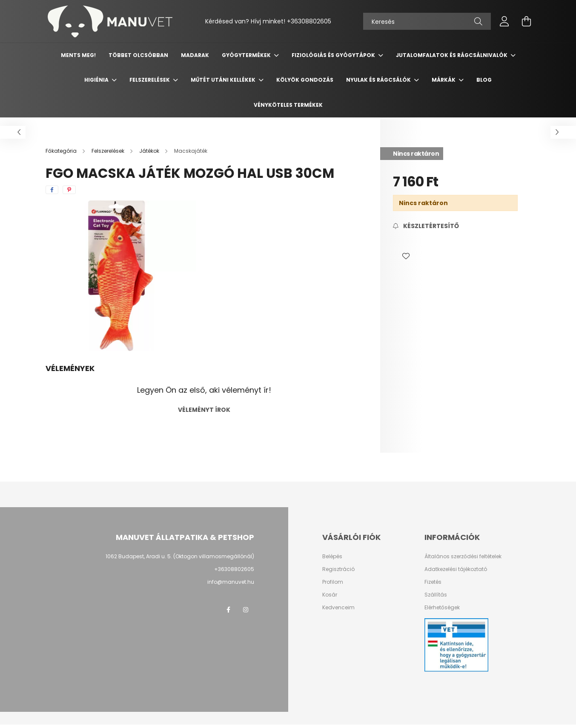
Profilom (333, 582)
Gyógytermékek (247, 55)
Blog (484, 80)
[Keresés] (427, 21)
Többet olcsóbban (138, 55)
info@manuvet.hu (231, 582)
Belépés (332, 557)
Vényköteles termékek (288, 105)
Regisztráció (338, 569)
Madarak (195, 55)
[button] (406, 256)
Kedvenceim (338, 608)
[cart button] (527, 21)
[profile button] (504, 21)
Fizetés (433, 582)
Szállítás (436, 595)
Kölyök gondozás (305, 80)
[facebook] (52, 190)
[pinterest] (69, 190)
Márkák (444, 80)
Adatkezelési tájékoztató (456, 569)
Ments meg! (78, 55)
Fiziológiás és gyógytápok (334, 55)
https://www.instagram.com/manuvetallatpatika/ (246, 610)
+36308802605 (234, 569)
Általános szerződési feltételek (463, 557)
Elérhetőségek (442, 608)
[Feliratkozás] (426, 226)
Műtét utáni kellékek (224, 80)
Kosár (330, 595)
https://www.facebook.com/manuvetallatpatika (229, 610)
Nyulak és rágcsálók (379, 80)
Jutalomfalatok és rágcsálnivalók (452, 55)
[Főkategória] (62, 151)
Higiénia (97, 80)
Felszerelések (150, 80)
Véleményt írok (204, 410)
